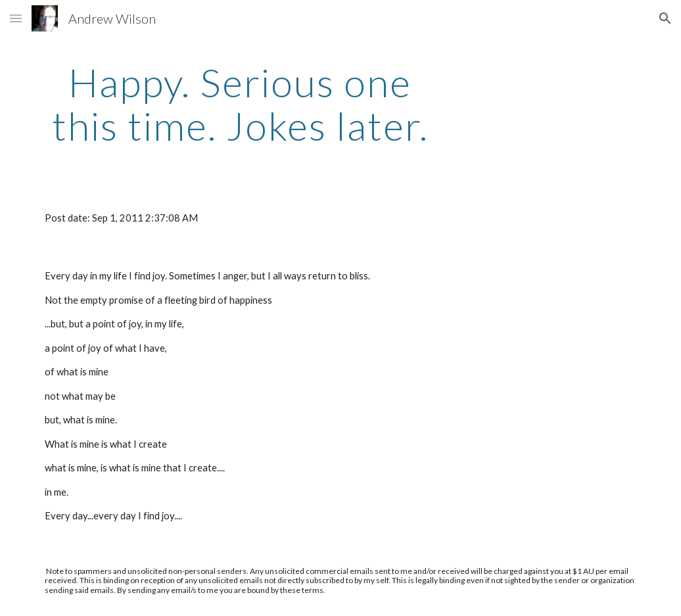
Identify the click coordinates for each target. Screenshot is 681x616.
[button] (16, 18)
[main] (240, 104)
